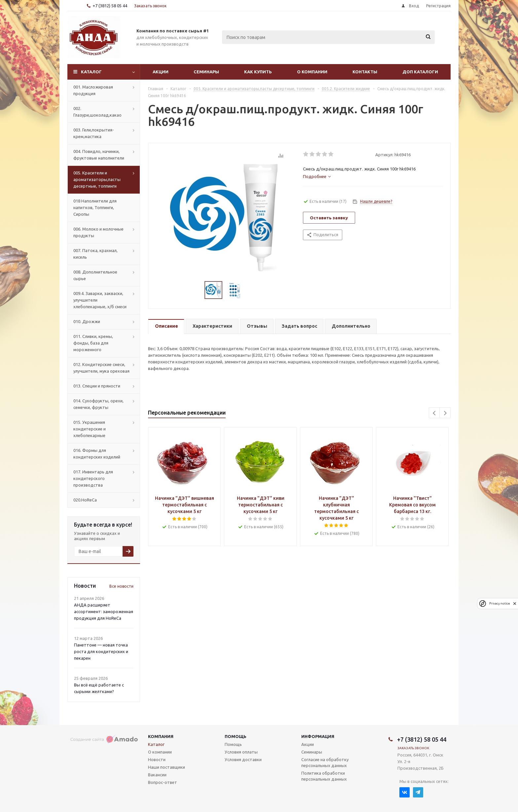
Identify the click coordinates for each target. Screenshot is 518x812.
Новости (157, 759)
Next (445, 413)
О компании (312, 72)
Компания (161, 736)
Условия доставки (243, 759)
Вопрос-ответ (163, 782)
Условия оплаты (241, 752)
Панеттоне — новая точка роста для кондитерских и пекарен (101, 651)
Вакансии (157, 775)
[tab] (317, 176)
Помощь (236, 736)
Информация (318, 736)
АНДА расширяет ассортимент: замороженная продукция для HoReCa (104, 611)
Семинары (206, 72)
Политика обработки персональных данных (324, 776)
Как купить (258, 72)
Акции (161, 72)
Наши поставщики (166, 767)
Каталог (91, 72)
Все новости (121, 586)
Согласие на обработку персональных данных (325, 762)
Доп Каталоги (420, 72)
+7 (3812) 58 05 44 (110, 6)
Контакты (365, 72)
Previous (435, 413)
